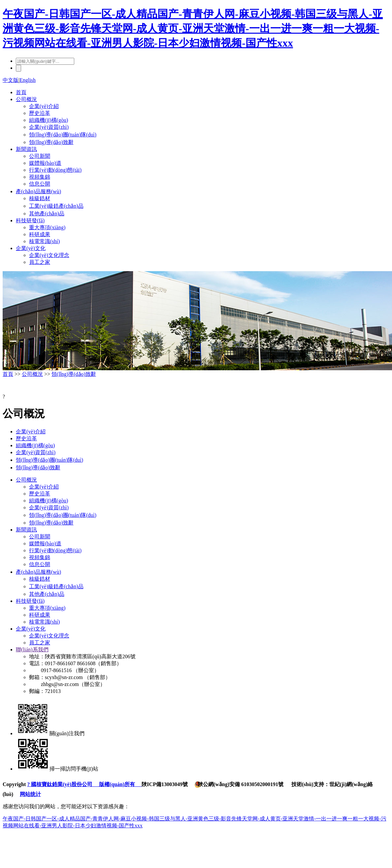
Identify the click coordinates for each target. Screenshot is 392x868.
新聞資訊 (26, 149)
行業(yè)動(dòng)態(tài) (55, 170)
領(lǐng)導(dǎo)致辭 (51, 142)
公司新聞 (40, 156)
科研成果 (40, 234)
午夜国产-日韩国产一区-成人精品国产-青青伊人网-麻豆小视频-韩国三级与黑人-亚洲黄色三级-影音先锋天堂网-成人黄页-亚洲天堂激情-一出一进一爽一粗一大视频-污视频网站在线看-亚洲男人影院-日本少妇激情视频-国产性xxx (193, 28)
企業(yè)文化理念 (49, 255)
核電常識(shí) (44, 241)
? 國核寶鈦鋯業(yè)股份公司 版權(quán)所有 (84, 784)
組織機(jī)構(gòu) (49, 120)
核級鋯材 (40, 198)
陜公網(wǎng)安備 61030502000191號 (239, 784)
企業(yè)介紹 (44, 106)
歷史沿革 (40, 113)
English (28, 80)
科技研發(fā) (30, 220)
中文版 (11, 80)
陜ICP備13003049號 (165, 784)
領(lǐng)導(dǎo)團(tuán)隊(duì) (63, 135)
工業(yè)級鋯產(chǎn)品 (56, 206)
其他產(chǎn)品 (47, 214)
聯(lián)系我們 (32, 650)
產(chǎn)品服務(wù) (38, 191)
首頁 (21, 92)
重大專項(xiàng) (47, 227)
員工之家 (40, 262)
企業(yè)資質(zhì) (49, 127)
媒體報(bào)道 (45, 163)
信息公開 (40, 184)
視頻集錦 (40, 177)
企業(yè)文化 (31, 248)
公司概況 (26, 99)
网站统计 (30, 794)
